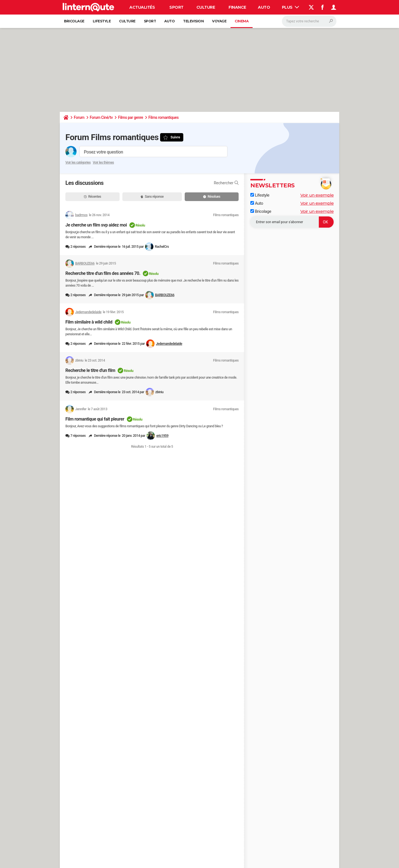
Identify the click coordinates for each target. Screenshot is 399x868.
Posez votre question (103, 152)
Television (193, 21)
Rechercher (226, 183)
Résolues (212, 197)
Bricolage (74, 21)
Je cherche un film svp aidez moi (96, 225)
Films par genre (130, 117)
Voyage (219, 21)
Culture (206, 7)
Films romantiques (163, 117)
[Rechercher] (309, 21)
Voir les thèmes (103, 162)
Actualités (142, 7)
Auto (264, 7)
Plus (291, 7)
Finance (237, 7)
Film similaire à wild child (89, 322)
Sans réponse (152, 197)
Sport (176, 7)
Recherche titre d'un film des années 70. (103, 273)
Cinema (242, 21)
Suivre (175, 137)
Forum (79, 117)
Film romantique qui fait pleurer (95, 419)
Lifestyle (102, 21)
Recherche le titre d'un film (90, 370)
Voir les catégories (78, 162)
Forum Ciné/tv (101, 117)
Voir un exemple (317, 195)
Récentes (92, 197)
